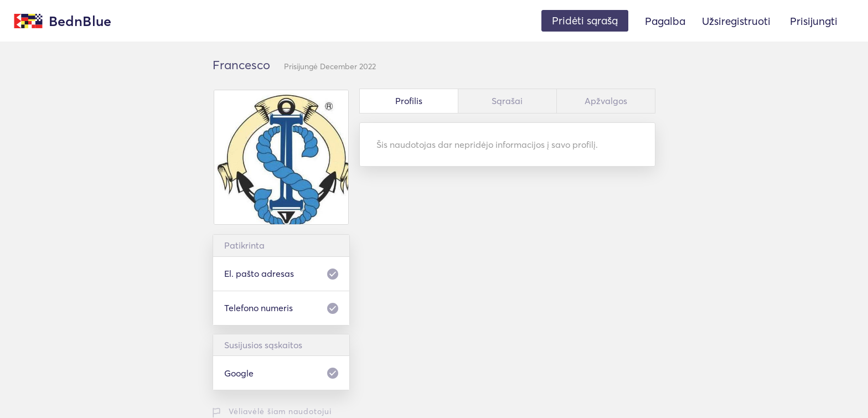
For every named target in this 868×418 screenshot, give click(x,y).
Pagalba (665, 21)
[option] (281, 157)
